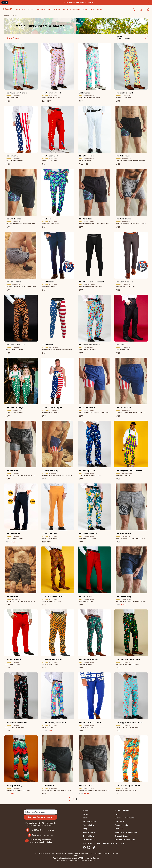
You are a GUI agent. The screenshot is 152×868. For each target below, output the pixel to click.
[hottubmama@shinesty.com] (41, 812)
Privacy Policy (64, 860)
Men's (15, 16)
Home (6, 16)
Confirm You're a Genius (41, 817)
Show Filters (13, 38)
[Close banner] (149, 3)
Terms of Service (81, 860)
